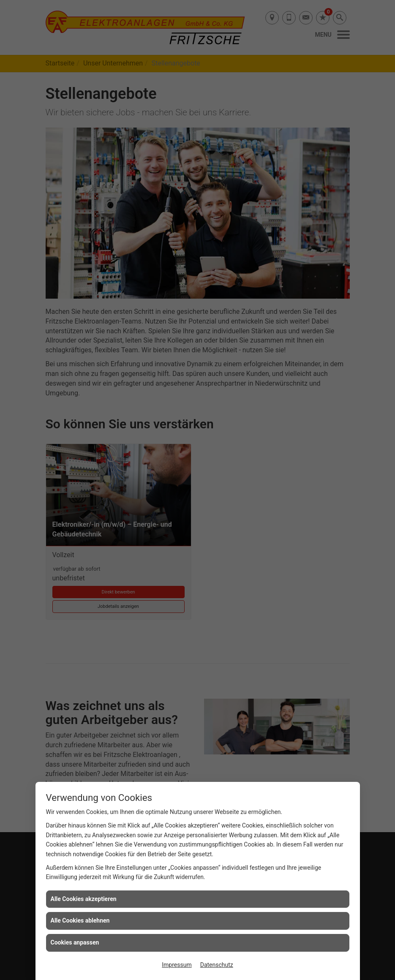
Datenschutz (217, 965)
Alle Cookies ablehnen (80, 920)
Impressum (177, 965)
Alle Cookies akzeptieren (84, 899)
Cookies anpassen (75, 942)
